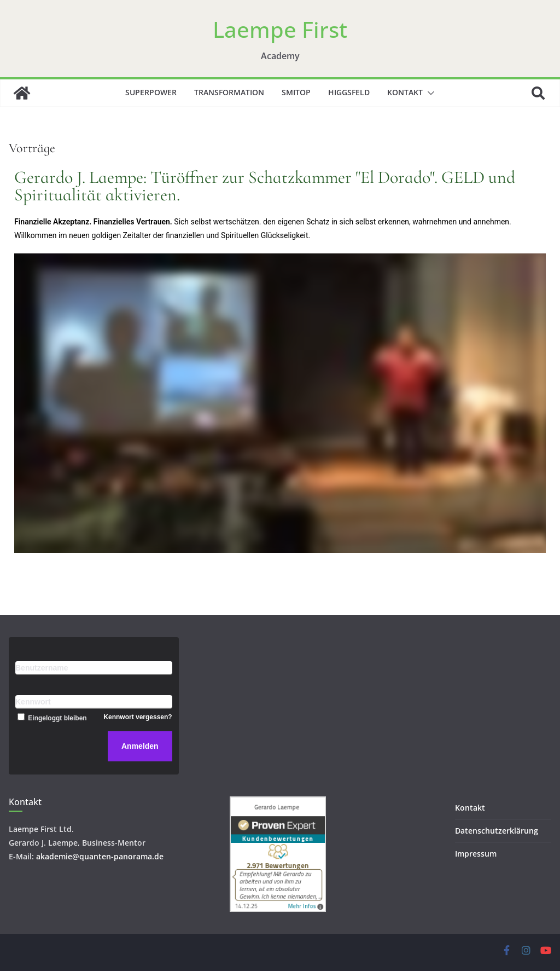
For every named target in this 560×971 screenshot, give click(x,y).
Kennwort (33, 702)
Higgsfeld (349, 92)
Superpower (151, 92)
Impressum (476, 854)
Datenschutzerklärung (497, 831)
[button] (429, 93)
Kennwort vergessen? (138, 717)
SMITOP (296, 92)
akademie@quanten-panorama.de (100, 856)
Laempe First (280, 29)
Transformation (229, 92)
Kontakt (405, 92)
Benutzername (42, 668)
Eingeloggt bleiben (51, 718)
